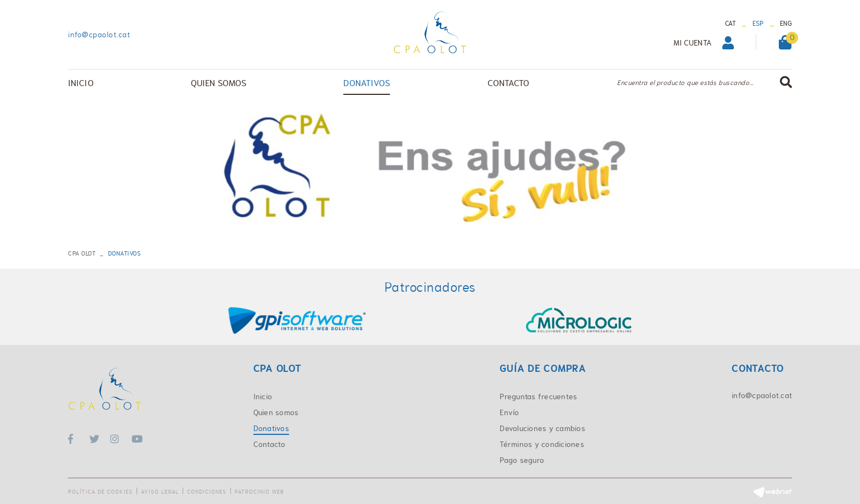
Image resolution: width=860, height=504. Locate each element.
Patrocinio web (259, 492)
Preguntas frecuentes (538, 397)
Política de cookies (100, 492)
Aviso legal (160, 492)
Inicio (263, 397)
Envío (509, 412)
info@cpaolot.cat (99, 35)
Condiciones (207, 492)
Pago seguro (522, 460)
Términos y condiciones (542, 444)
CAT (731, 24)
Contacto (270, 444)
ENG (786, 24)
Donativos (271, 428)
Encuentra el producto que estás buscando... (685, 83)
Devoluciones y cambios (542, 428)
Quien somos (276, 412)
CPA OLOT (82, 253)
